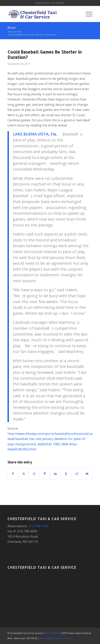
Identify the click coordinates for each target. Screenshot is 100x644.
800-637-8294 (52, 633)
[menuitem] (87, 14)
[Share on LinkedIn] (55, 474)
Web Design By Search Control (56, 638)
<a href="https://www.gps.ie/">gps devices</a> (50, 591)
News (12, 27)
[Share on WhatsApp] (34, 474)
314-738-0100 (58, 3)
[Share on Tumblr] (66, 474)
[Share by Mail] (87, 474)
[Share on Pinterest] (45, 474)
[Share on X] (24, 474)
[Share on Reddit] (77, 474)
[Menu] (87, 14)
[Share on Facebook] (13, 474)
